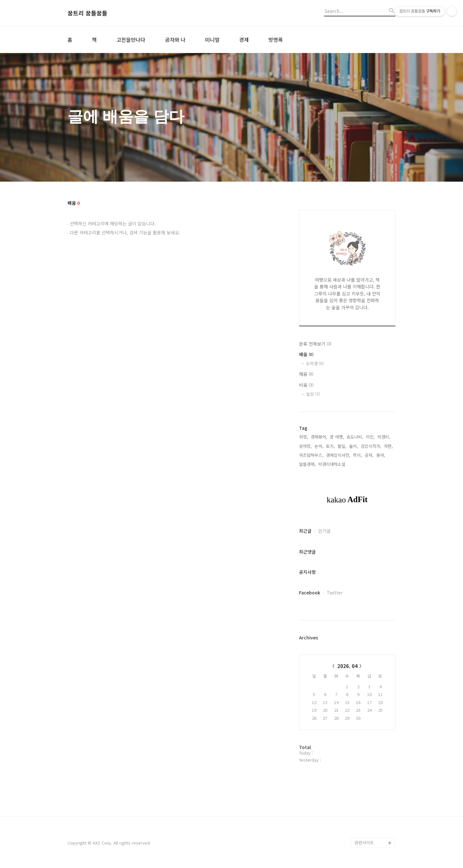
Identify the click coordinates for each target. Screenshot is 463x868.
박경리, (384, 437)
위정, (304, 437)
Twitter (335, 592)
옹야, (381, 455)
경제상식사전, (338, 455)
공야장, (305, 446)
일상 (313, 394)
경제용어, (319, 437)
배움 (306, 354)
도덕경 (315, 363)
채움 (306, 374)
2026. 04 (347, 666)
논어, (319, 446)
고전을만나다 (131, 40)
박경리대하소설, (332, 464)
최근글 (305, 531)
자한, (388, 446)
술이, (354, 446)
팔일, (342, 446)
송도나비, (355, 437)
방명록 (276, 40)
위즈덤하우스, (311, 455)
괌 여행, (337, 437)
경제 (244, 40)
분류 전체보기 (315, 344)
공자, (369, 455)
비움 (306, 385)
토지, (331, 446)
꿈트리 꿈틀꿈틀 (87, 13)
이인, (370, 437)
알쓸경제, (307, 464)
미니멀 (212, 40)
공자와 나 (175, 40)
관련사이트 (364, 842)
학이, (358, 455)
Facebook (310, 592)
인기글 (324, 531)
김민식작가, (371, 446)
